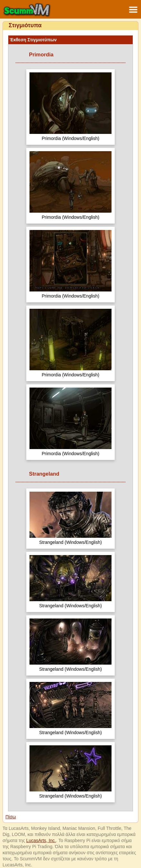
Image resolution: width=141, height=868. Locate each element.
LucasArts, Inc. (41, 840)
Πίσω (11, 817)
